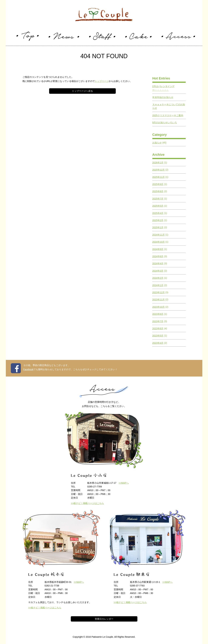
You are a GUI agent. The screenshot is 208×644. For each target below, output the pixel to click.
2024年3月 (158, 271)
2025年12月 (159, 170)
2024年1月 (158, 285)
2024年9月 (158, 249)
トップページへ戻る (82, 91)
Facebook (28, 369)
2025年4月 (158, 213)
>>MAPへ (124, 483)
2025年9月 (158, 184)
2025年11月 (159, 177)
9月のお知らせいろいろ (165, 123)
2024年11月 (159, 235)
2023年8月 (158, 314)
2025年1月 (158, 227)
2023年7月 (158, 321)
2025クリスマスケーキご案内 (168, 115)
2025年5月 (158, 206)
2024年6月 (158, 256)
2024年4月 (158, 263)
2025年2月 (158, 220)
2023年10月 (159, 307)
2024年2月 (158, 278)
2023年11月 (159, 300)
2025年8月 (158, 191)
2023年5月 (158, 336)
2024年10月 (159, 242)
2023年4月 (158, 343)
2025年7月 (158, 199)
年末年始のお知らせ (163, 97)
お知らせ (157, 143)
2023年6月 (158, 328)
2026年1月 (158, 163)
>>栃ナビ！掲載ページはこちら (87, 503)
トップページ (102, 81)
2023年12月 (159, 292)
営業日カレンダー (104, 619)
